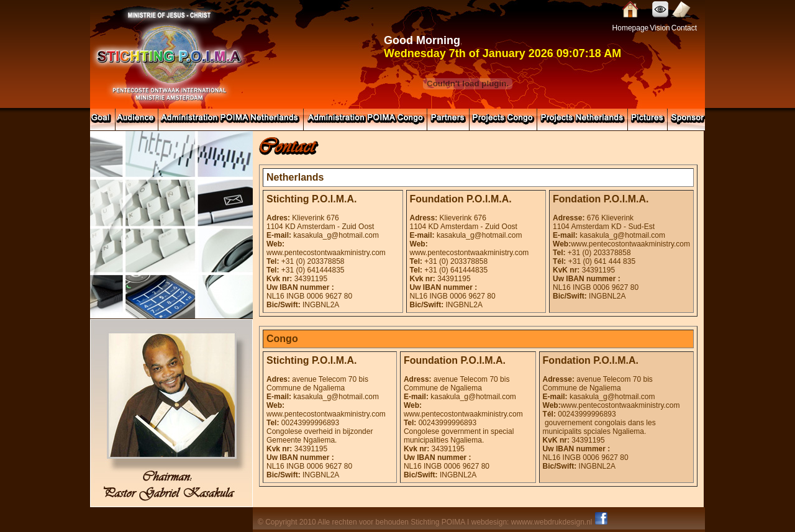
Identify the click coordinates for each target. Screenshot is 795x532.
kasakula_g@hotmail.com (336, 235)
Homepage (631, 28)
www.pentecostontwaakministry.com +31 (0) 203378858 (621, 248)
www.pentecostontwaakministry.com (326, 253)
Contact (684, 28)
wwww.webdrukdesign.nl (552, 522)
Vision (660, 28)
